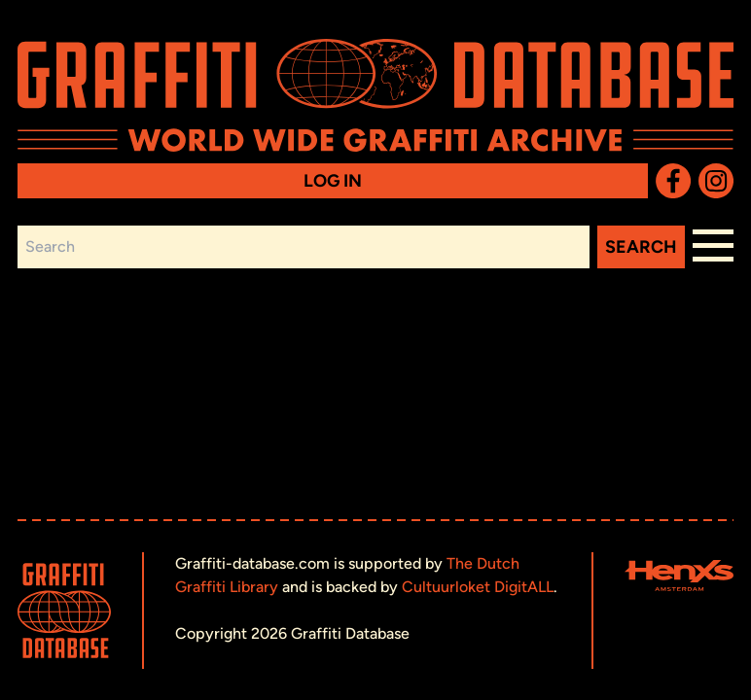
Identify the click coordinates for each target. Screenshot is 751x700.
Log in (333, 181)
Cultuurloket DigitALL (478, 587)
